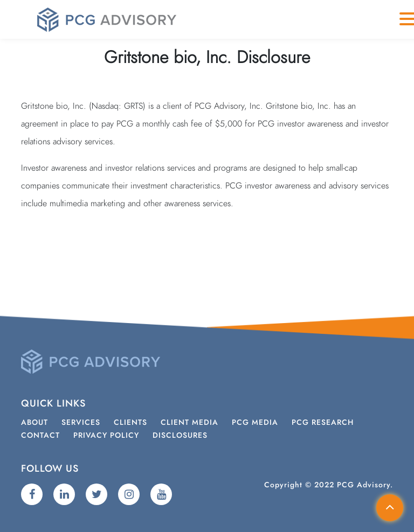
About (34, 423)
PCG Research (323, 423)
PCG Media (255, 423)
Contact (40, 436)
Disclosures (180, 436)
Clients (130, 423)
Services (81, 423)
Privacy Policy (106, 436)
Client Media (189, 423)
